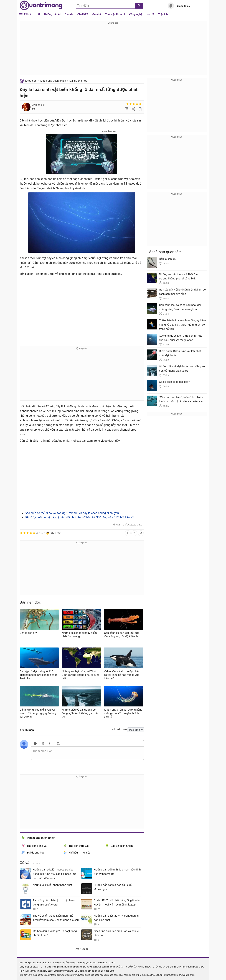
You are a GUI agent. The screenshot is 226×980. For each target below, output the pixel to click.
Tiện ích (163, 14)
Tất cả (28, 14)
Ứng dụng (70, 963)
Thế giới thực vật (76, 846)
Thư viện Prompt (115, 14)
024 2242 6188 (45, 971)
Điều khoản (36, 963)
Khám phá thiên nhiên (53, 81)
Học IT (150, 14)
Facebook (102, 963)
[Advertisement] (113, 50)
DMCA (112, 963)
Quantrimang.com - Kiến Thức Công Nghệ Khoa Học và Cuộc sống (41, 5)
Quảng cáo (91, 963)
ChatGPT (83, 14)
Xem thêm (82, 949)
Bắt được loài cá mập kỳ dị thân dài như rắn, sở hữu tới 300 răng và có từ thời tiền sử (79, 517)
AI (39, 14)
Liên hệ (80, 963)
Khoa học (31, 81)
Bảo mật (47, 963)
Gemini (97, 14)
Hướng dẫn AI (52, 14)
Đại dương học (78, 81)
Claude (69, 14)
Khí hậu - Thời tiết (77, 853)
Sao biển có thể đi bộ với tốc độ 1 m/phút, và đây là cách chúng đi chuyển (72, 513)
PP (34, 109)
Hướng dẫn (58, 963)
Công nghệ (136, 14)
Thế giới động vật (34, 846)
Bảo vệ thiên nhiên (119, 846)
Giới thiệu (24, 963)
